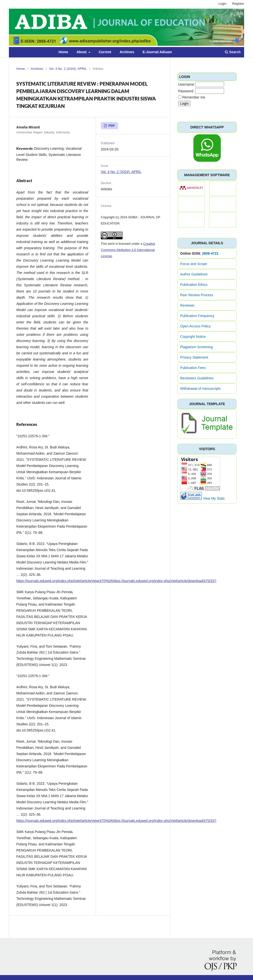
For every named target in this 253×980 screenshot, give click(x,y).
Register (238, 4)
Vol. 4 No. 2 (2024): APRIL (68, 69)
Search (233, 52)
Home (63, 52)
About (82, 52)
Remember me (194, 97)
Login (222, 4)
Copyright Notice (193, 337)
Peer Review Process (197, 295)
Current (105, 52)
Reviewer (187, 305)
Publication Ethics (194, 285)
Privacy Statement (194, 357)
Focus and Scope (194, 264)
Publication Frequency (197, 316)
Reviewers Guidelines (197, 378)
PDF (111, 126)
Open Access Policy (195, 326)
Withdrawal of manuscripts (200, 389)
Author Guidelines (194, 274)
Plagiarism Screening (196, 347)
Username (186, 84)
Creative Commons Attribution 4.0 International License (128, 250)
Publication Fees (193, 368)
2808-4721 (210, 253)
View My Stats (214, 498)
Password (186, 91)
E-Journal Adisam (157, 52)
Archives (127, 52)
